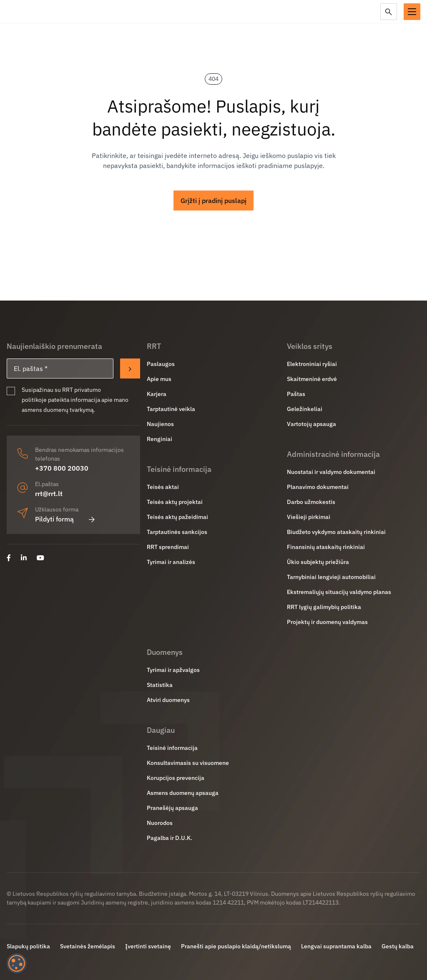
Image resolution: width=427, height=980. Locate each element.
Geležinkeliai (305, 409)
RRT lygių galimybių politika (324, 607)
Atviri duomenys (168, 700)
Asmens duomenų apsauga (183, 793)
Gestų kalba (398, 946)
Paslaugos (161, 364)
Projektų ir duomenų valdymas (327, 622)
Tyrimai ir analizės (171, 562)
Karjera (157, 394)
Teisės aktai (163, 487)
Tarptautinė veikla (171, 409)
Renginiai (159, 439)
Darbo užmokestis (311, 502)
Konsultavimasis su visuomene (188, 763)
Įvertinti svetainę (148, 946)
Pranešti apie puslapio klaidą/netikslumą (236, 946)
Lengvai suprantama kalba (336, 946)
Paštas (296, 394)
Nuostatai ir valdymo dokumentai (331, 472)
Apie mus (159, 379)
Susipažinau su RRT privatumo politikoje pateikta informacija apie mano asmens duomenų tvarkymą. (75, 400)
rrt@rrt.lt (49, 494)
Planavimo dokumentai (318, 487)
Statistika (160, 685)
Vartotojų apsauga (311, 424)
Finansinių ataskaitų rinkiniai (326, 547)
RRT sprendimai (168, 547)
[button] (412, 12)
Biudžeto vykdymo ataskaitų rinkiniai (336, 532)
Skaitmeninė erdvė (312, 379)
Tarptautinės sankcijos (177, 532)
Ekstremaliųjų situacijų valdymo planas (339, 592)
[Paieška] (389, 12)
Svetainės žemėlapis (88, 946)
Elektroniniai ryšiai (312, 364)
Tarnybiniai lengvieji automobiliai (331, 577)
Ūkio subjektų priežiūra (318, 562)
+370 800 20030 (62, 468)
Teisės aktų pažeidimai (177, 517)
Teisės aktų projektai (175, 502)
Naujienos (160, 424)
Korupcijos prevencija (176, 778)
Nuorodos (160, 823)
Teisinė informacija (172, 748)
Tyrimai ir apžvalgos (173, 670)
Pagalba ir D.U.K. (170, 838)
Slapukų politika (28, 946)
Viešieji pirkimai (309, 517)
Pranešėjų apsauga (172, 808)
